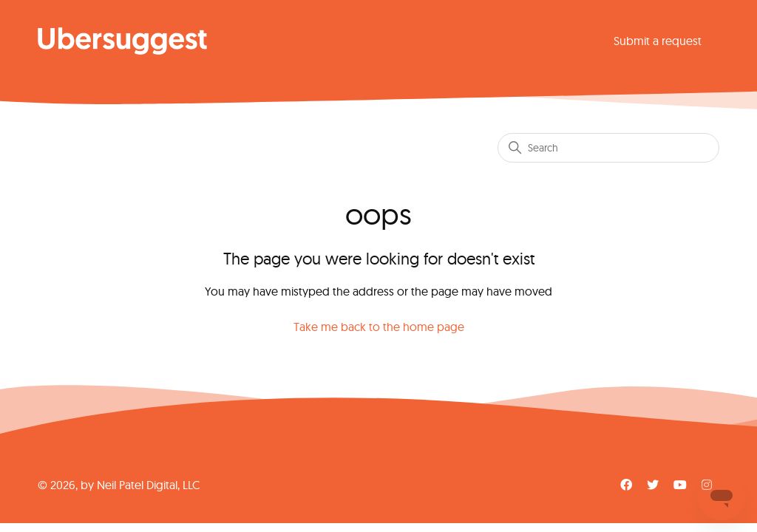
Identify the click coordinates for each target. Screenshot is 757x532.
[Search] (608, 148)
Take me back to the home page (379, 327)
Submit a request (658, 41)
